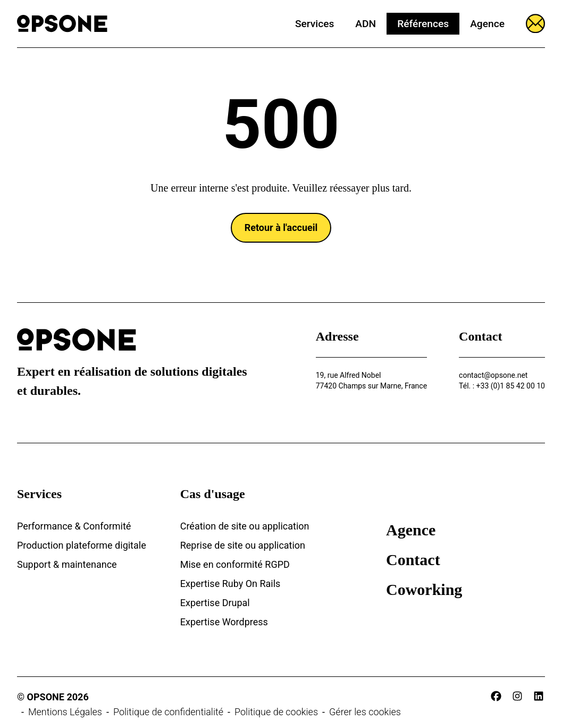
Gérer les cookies (365, 712)
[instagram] (517, 696)
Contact (413, 560)
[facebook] (496, 696)
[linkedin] (539, 696)
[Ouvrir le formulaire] (535, 23)
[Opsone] (62, 24)
